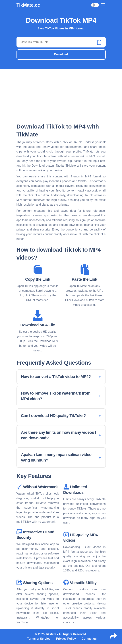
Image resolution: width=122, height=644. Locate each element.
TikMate (51, 634)
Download (61, 54)
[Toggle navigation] (103, 5)
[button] (61, 377)
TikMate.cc (28, 5)
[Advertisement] (61, 96)
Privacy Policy (66, 639)
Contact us (89, 639)
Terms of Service (39, 639)
